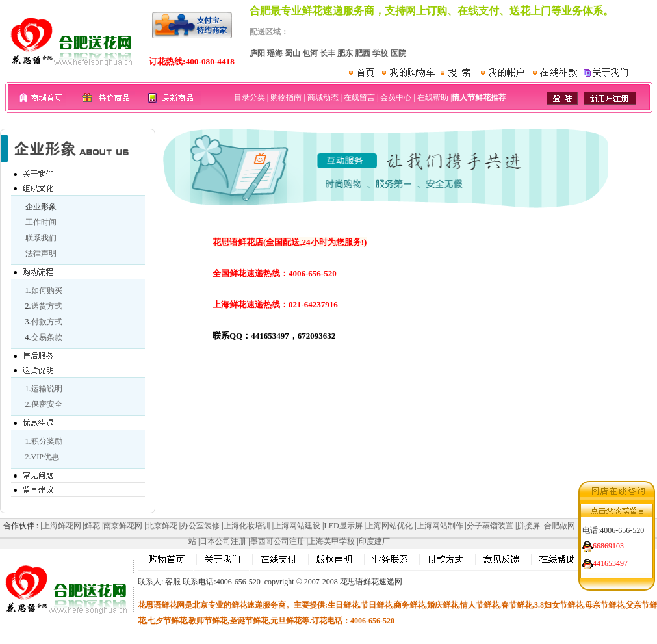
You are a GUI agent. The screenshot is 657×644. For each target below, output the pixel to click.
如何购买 (47, 290)
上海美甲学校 (331, 541)
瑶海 (275, 53)
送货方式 (47, 306)
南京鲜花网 (123, 526)
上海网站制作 (440, 526)
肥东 (345, 53)
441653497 (610, 561)
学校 (380, 53)
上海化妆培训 (247, 526)
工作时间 (41, 222)
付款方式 (47, 322)
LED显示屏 (343, 526)
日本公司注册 (223, 541)
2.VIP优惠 (42, 457)
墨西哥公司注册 (277, 541)
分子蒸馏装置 (490, 526)
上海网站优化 (389, 526)
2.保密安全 (44, 404)
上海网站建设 (297, 526)
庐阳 (257, 53)
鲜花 (92, 526)
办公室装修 (200, 526)
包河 (310, 53)
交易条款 (47, 337)
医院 (398, 53)
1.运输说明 (44, 389)
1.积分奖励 (44, 441)
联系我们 (41, 238)
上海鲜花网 (62, 526)
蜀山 (292, 53)
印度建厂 (374, 541)
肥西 (363, 53)
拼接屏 (528, 526)
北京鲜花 (162, 526)
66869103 (608, 544)
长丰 (328, 53)
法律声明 (41, 253)
